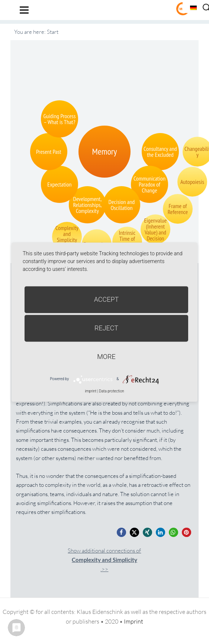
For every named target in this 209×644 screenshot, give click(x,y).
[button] (121, 532)
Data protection (111, 391)
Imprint (134, 621)
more (106, 357)
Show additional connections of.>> (104, 560)
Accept (107, 299)
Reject (106, 328)
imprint (91, 391)
